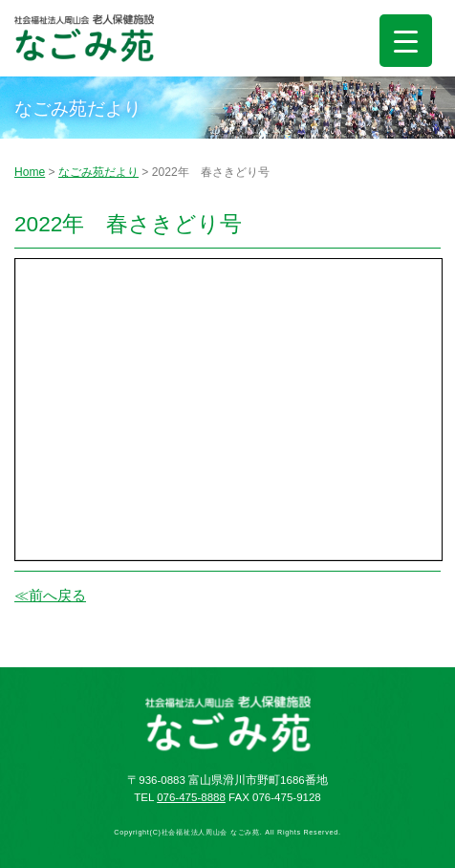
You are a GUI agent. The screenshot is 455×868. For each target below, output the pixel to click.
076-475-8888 (191, 797)
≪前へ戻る (50, 595)
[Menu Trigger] (406, 41)
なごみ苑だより (98, 172)
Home (30, 172)
